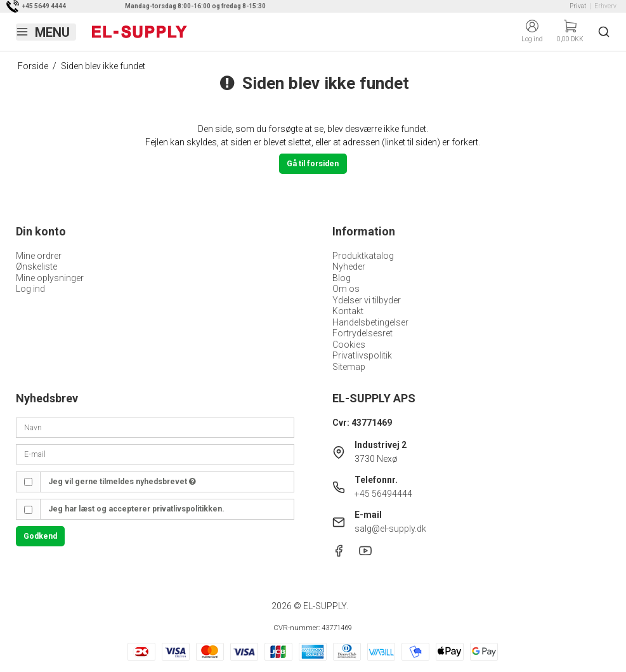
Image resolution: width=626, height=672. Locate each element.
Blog (342, 278)
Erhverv (605, 6)
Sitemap (349, 367)
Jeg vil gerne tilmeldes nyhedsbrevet (122, 482)
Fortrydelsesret (362, 333)
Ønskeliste (36, 267)
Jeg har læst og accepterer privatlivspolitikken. (136, 509)
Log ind (30, 289)
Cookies (349, 345)
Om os (346, 289)
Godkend (40, 536)
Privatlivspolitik (362, 355)
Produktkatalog (363, 256)
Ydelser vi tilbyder (367, 300)
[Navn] (155, 427)
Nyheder (349, 267)
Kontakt (348, 311)
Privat (578, 6)
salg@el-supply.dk (390, 529)
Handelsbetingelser (370, 322)
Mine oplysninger (50, 278)
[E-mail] (155, 454)
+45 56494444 (383, 494)
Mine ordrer (39, 256)
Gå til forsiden (313, 164)
